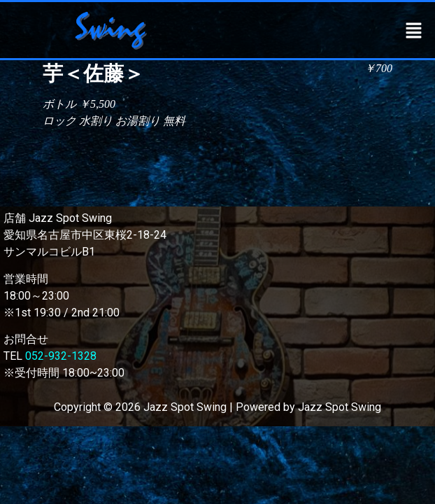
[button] (414, 30)
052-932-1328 (61, 356)
